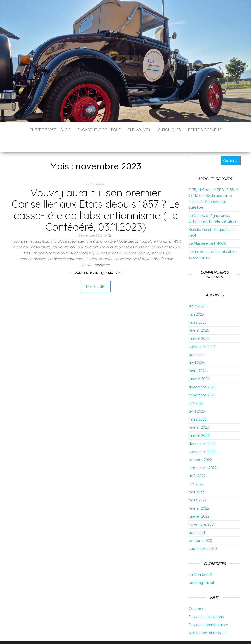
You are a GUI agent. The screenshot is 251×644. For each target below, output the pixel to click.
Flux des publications (206, 602)
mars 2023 (198, 405)
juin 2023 (196, 388)
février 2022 (199, 493)
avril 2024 (197, 348)
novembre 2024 (202, 332)
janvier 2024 (199, 364)
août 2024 (197, 340)
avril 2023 (197, 396)
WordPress (129, 634)
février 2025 (199, 316)
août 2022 (197, 461)
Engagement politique (99, 130)
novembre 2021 (202, 510)
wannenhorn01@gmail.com (99, 258)
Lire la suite (96, 272)
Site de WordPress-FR (208, 618)
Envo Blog (164, 634)
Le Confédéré (95, 170)
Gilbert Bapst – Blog (50, 130)
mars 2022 (198, 485)
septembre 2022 (203, 453)
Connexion (198, 594)
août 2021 (197, 518)
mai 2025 (196, 299)
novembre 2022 (202, 437)
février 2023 (199, 413)
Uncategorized (201, 568)
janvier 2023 (199, 421)
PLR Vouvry (139, 130)
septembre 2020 (203, 534)
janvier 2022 (199, 502)
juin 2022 (196, 469)
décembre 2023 (202, 372)
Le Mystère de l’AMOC (208, 229)
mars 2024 (198, 356)
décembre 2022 (202, 429)
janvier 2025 (199, 324)
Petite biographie (205, 130)
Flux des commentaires (208, 610)
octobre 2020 (200, 526)
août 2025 (197, 291)
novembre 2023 (202, 380)
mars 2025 (198, 308)
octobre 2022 (200, 445)
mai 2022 (196, 477)
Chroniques (169, 130)
